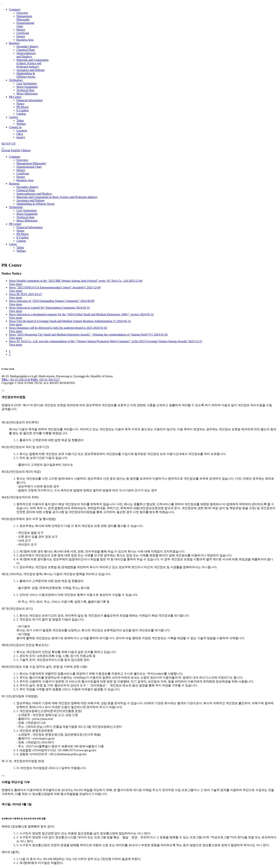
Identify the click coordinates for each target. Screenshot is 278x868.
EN (8, 144)
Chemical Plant (26, 50)
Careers (14, 117)
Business (14, 43)
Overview (22, 13)
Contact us (15, 127)
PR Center (15, 97)
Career (13, 244)
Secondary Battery (28, 46)
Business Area (25, 40)
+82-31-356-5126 (16, 380)
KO (4, 144)
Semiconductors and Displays (26, 55)
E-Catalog (22, 110)
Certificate (23, 33)
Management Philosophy (24, 18)
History (21, 30)
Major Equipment (27, 87)
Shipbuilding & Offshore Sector (26, 75)
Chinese (26, 150)
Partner (21, 36)
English (16, 150)
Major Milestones (27, 94)
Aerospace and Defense (31, 70)
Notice (20, 104)
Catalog (21, 114)
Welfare (21, 124)
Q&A (20, 134)
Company (15, 9)
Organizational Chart (29, 167)
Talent (20, 120)
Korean (6, 150)
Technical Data (25, 90)
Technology (16, 80)
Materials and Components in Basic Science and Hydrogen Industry (32, 63)
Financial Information (29, 100)
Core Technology (27, 83)
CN (13, 144)
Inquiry (21, 137)
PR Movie (22, 107)
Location (22, 130)
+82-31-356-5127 (45, 380)
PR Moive (22, 234)
